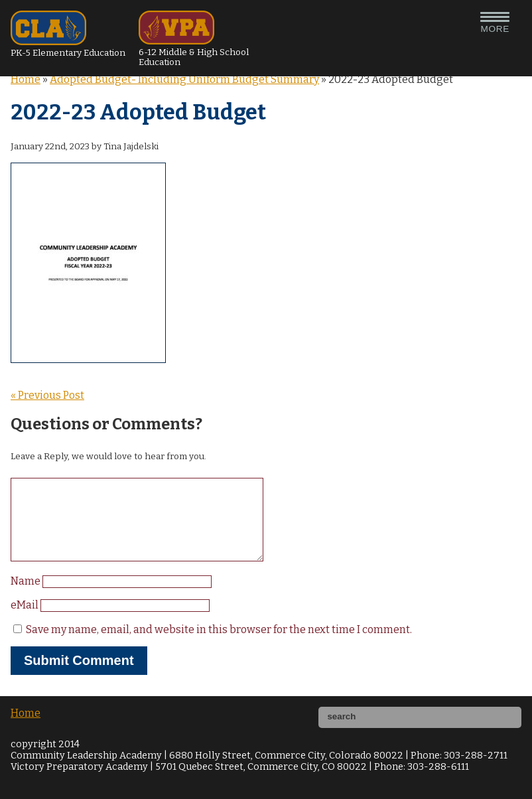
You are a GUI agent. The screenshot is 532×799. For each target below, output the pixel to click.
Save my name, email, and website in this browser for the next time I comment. (219, 645)
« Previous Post (47, 395)
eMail (26, 621)
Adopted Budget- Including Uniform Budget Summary (184, 79)
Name (27, 597)
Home (26, 79)
